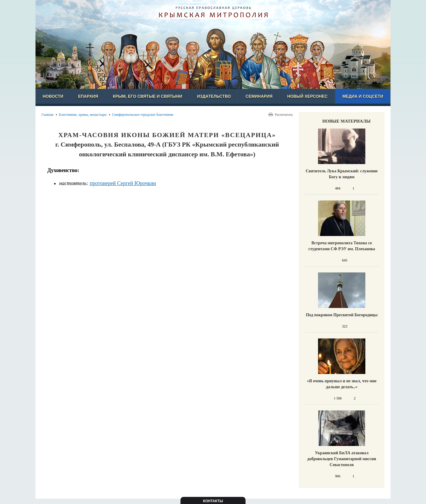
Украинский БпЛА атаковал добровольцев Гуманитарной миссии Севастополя (342, 459)
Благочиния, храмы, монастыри (83, 115)
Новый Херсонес (308, 96)
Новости (53, 96)
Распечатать (284, 115)
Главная (47, 115)
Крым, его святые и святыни (147, 96)
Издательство (214, 96)
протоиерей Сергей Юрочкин (123, 183)
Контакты (213, 501)
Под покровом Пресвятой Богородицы (342, 315)
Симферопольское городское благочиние (143, 115)
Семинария (259, 96)
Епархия (88, 96)
